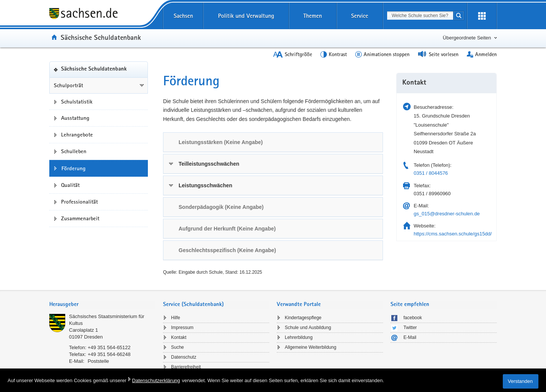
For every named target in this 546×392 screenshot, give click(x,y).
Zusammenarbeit (80, 218)
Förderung (74, 168)
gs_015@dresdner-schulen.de (447, 214)
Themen (313, 16)
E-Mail (410, 337)
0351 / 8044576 (431, 173)
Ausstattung (75, 118)
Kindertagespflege (303, 318)
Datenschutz (184, 357)
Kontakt (179, 337)
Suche (177, 347)
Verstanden (520, 381)
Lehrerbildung (299, 337)
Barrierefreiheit (186, 367)
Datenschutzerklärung (156, 380)
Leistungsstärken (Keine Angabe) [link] (221, 142)
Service (360, 16)
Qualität (70, 185)
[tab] (273, 142)
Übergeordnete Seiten (467, 38)
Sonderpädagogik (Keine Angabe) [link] (221, 207)
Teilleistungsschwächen (209, 164)
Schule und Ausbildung (308, 328)
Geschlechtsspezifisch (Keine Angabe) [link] (227, 250)
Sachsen (183, 16)
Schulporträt (68, 85)
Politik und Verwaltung (246, 16)
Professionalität (79, 202)
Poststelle (98, 361)
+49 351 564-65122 (109, 347)
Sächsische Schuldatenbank (101, 37)
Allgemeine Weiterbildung (311, 347)
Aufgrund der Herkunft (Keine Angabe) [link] (227, 229)
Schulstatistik (77, 102)
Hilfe (176, 318)
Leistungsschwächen (206, 185)
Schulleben (74, 151)
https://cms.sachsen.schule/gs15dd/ (453, 234)
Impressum (182, 328)
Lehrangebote (77, 135)
